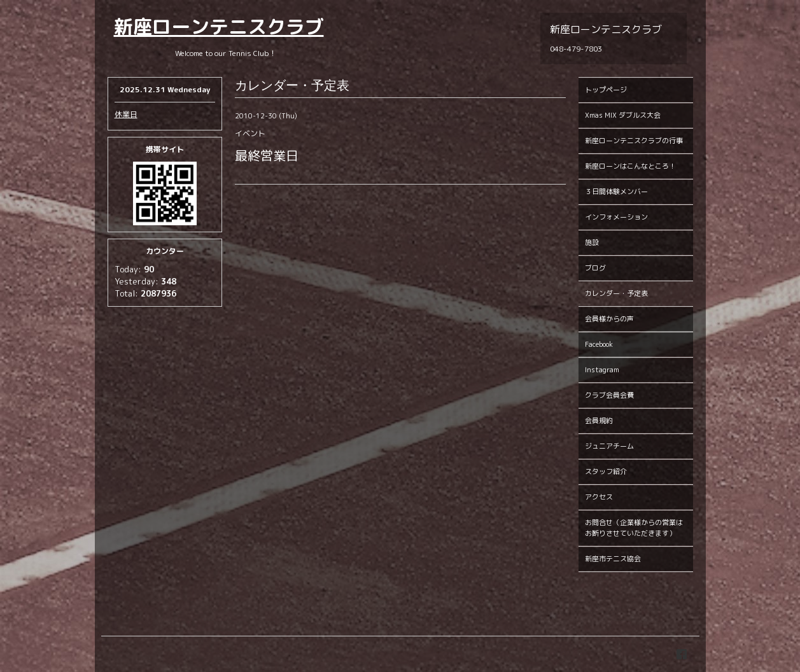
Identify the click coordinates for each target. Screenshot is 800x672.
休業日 (126, 114)
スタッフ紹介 (606, 472)
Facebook (599, 344)
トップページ (606, 90)
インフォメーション (616, 217)
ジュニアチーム (609, 446)
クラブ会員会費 (609, 395)
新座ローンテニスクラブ (219, 27)
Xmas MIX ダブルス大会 (623, 115)
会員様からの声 (609, 319)
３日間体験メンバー (616, 192)
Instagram (602, 370)
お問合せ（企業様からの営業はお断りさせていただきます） (634, 528)
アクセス (599, 497)
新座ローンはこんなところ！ (630, 166)
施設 (592, 242)
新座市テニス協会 (613, 559)
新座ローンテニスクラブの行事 (634, 141)
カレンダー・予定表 (616, 293)
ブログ (595, 268)
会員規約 (599, 421)
